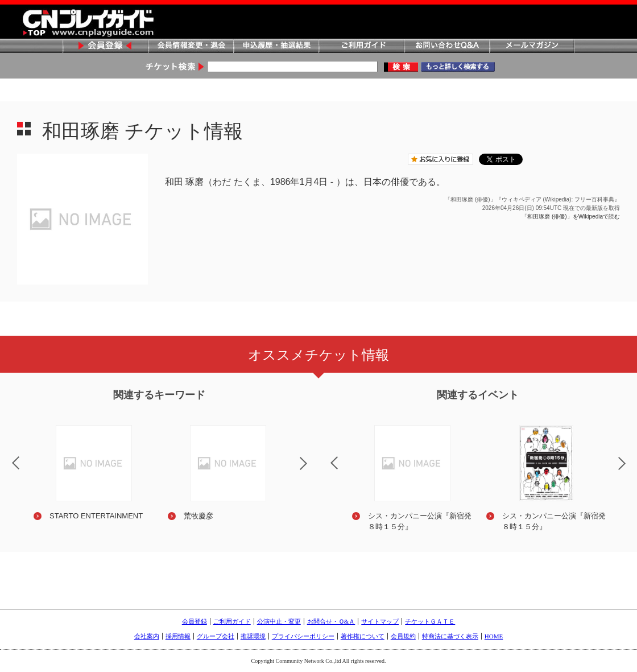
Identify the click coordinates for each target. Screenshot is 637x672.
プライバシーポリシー (303, 636)
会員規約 (403, 636)
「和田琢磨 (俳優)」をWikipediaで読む (571, 217)
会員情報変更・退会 (191, 46)
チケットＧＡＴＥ (430, 621)
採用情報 (178, 636)
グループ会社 (216, 636)
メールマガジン (532, 46)
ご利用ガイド (361, 46)
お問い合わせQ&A (446, 46)
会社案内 (147, 636)
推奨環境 (253, 636)
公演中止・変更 (279, 621)
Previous (325, 456)
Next (313, 471)
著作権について (363, 636)
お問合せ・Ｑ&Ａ (331, 621)
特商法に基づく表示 (450, 636)
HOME (494, 636)
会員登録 (105, 46)
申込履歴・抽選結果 (276, 46)
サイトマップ (380, 621)
